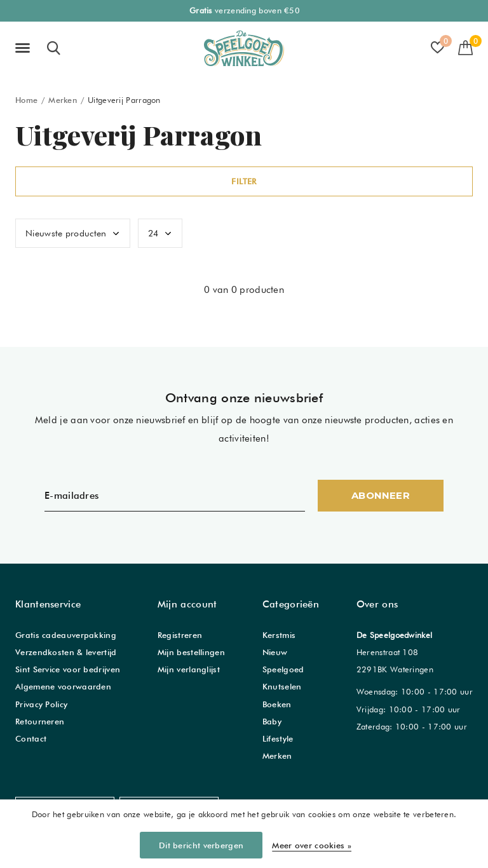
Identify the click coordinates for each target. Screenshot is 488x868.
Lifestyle (278, 738)
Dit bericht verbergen (201, 845)
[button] (25, 48)
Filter (244, 181)
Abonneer (381, 495)
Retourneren (40, 721)
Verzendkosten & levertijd (66, 652)
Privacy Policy (41, 704)
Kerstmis (279, 635)
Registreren (180, 635)
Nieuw (275, 652)
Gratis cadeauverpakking (66, 635)
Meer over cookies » (312, 845)
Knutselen (282, 686)
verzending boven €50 (245, 10)
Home (26, 100)
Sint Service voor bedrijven (68, 669)
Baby (272, 721)
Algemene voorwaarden (63, 686)
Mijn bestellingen (191, 652)
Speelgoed (283, 669)
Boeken (277, 704)
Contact (31, 738)
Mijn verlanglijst (189, 669)
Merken (63, 100)
